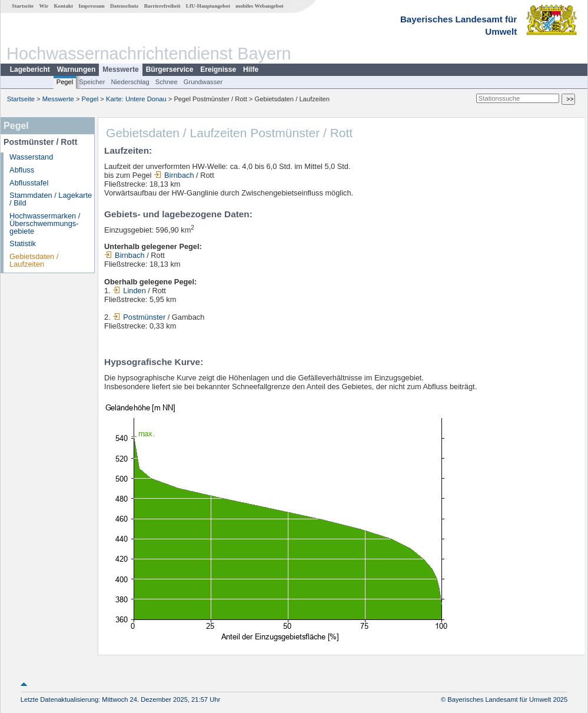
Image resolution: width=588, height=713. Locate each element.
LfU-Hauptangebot (208, 6)
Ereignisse (218, 69)
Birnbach (174, 175)
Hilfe (251, 69)
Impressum (91, 6)
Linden (129, 291)
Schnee (167, 82)
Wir (44, 6)
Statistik (23, 243)
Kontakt (63, 6)
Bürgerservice (170, 69)
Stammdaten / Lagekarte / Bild (51, 199)
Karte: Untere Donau (136, 99)
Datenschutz (124, 6)
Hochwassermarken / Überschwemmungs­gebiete (45, 223)
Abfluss (22, 170)
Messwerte (120, 69)
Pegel (65, 82)
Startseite (23, 6)
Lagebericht (30, 69)
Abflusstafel (29, 183)
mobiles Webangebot (259, 6)
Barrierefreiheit (162, 6)
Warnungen (77, 69)
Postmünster (139, 317)
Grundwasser (203, 82)
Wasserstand (31, 157)
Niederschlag (130, 82)
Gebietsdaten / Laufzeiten (34, 260)
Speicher (92, 82)
